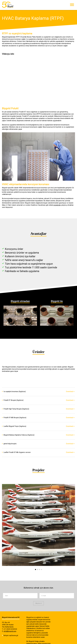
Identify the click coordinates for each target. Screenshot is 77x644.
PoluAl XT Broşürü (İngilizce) (13, 400)
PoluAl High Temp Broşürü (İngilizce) (16, 409)
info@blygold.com (10, 631)
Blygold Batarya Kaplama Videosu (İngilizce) (19, 435)
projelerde (57, 205)
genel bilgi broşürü (10, 444)
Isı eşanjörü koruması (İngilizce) (15, 392)
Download (69, 392)
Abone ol (38, 603)
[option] (38, 525)
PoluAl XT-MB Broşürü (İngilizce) (15, 418)
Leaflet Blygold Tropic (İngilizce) (15, 426)
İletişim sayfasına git (11, 635)
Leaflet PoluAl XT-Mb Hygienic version (17, 452)
